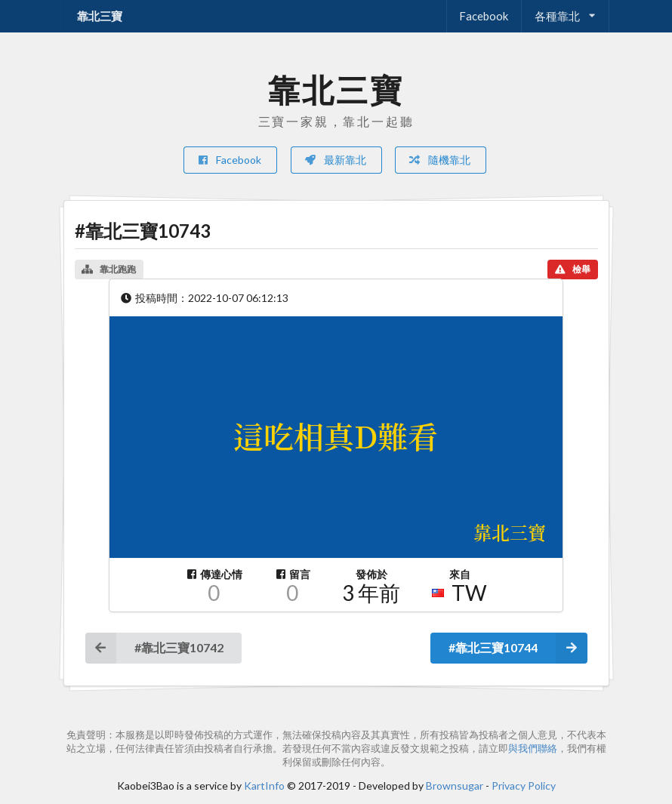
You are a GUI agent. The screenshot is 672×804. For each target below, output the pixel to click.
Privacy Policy (524, 786)
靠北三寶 (100, 16)
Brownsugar (455, 786)
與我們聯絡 (533, 749)
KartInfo (264, 786)
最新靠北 (335, 160)
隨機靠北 (439, 160)
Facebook (484, 16)
